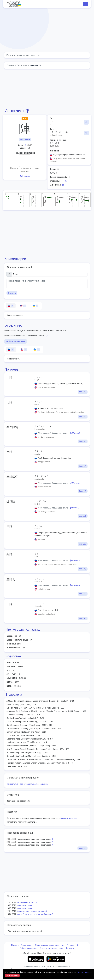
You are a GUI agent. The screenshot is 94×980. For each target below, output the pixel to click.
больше (83, 392)
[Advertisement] (47, 30)
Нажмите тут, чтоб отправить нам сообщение (27, 784)
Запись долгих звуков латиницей (32, 911)
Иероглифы (22, 65)
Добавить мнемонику (16, 341)
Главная (10, 65)
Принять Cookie (12, 975)
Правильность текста (27, 902)
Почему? (75, 433)
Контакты (70, 948)
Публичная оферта (28, 948)
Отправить (12, 293)
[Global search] (47, 55)
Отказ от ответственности (51, 948)
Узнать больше (85, 972)
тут (47, 336)
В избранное (25, 139)
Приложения (27, 945)
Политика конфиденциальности (50, 945)
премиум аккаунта (68, 818)
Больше (82, 848)
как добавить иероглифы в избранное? (35, 914)
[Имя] (50, 274)
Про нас (15, 945)
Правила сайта (73, 945)
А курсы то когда (25, 905)
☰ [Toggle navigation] (85, 4)
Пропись (25, 176)
